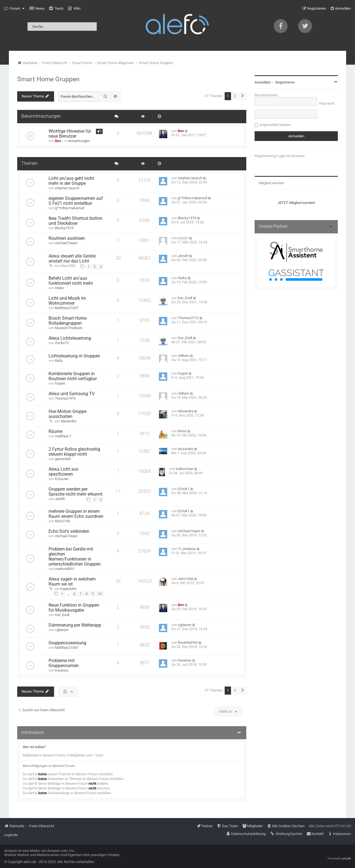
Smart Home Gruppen (48, 79)
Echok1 (184, 489)
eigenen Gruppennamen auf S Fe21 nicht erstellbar (76, 201)
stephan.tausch (67, 188)
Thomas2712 (188, 318)
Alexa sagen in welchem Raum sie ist (72, 582)
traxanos (62, 670)
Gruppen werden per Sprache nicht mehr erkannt (75, 492)
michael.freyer (66, 243)
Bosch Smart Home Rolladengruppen (68, 321)
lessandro (186, 449)
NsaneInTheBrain (69, 328)
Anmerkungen (79, 141)
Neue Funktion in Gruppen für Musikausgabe (74, 608)
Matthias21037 (67, 308)
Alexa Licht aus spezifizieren (64, 472)
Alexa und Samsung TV (72, 394)
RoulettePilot (188, 643)
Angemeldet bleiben (275, 125)
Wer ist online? (34, 747)
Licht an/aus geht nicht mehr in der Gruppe (71, 181)
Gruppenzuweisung (67, 643)
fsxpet (60, 383)
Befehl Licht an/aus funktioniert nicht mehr (71, 281)
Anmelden (263, 82)
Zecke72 (62, 343)
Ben (58, 141)
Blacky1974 (64, 228)
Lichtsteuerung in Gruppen (74, 356)
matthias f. (63, 436)
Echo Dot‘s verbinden (69, 531)
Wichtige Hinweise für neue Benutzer (70, 134)
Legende (11, 835)
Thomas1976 (65, 398)
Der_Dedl (185, 298)
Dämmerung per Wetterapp (75, 625)
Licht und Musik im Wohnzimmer (67, 301)
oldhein (183, 356)
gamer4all (63, 459)
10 (100, 594)
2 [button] (235, 96)
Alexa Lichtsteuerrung (70, 338)
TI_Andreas (187, 549)
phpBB (347, 858)
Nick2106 (62, 521)
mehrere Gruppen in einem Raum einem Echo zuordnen (76, 514)
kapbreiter (69, 589)
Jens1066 (186, 579)
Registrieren (285, 82)
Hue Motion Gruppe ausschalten (68, 414)
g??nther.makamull (70, 208)
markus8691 (65, 569)
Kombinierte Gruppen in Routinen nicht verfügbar (73, 376)
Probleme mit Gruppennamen (64, 663)
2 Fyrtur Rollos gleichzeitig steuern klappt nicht (74, 452)
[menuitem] (37, 9)
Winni (182, 431)
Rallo (59, 361)
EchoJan (62, 479)
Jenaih (183, 256)
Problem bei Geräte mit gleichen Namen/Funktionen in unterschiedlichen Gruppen (75, 557)
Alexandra (69, 421)
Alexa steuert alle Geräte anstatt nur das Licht (72, 259)
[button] (243, 96)
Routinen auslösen (67, 238)
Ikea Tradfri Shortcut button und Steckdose (75, 221)
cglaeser (62, 630)
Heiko (59, 288)
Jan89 (60, 499)
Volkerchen (184, 469)
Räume (55, 432)
